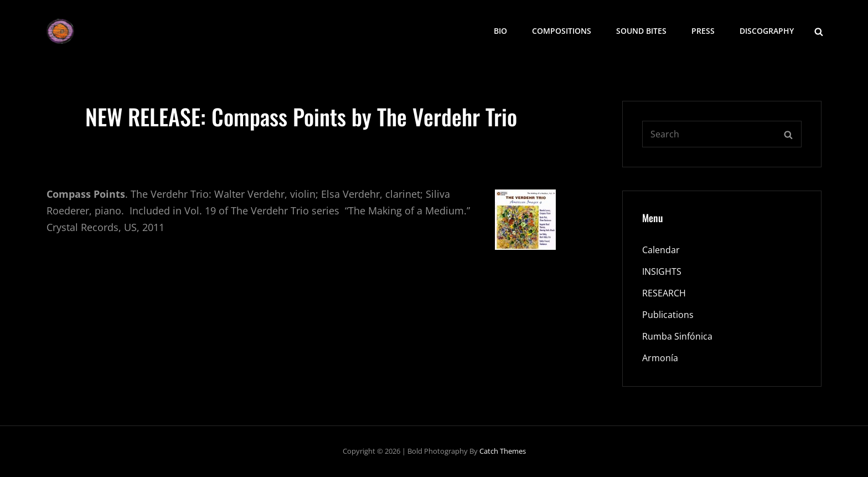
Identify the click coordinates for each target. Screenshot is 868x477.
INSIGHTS (662, 271)
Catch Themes (503, 451)
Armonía (660, 358)
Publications (668, 315)
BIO (500, 31)
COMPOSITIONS (562, 31)
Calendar (661, 250)
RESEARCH (664, 293)
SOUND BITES (641, 31)
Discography (767, 31)
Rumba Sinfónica (677, 336)
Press (703, 31)
